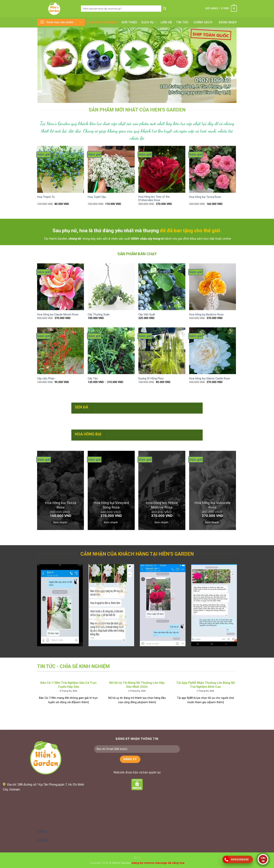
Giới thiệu (129, 22)
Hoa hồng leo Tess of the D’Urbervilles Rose (154, 199)
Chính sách (203, 22)
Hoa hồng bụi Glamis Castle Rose (210, 379)
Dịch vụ (149, 22)
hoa (182, 863)
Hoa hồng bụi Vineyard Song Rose (111, 505)
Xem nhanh (60, 522)
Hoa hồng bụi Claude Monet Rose (58, 315)
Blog (137, 858)
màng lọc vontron (143, 863)
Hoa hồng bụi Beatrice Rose (206, 315)
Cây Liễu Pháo (46, 379)
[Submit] (165, 9)
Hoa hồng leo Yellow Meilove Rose (162, 505)
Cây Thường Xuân (99, 315)
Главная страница (101, 22)
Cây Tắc (93, 379)
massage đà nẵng (167, 863)
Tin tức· (183, 22)
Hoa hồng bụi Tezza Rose (205, 197)
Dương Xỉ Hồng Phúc (151, 379)
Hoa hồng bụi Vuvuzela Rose (212, 505)
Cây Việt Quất (147, 315)
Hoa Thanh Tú (46, 197)
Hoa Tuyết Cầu (97, 197)
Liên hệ (166, 22)
